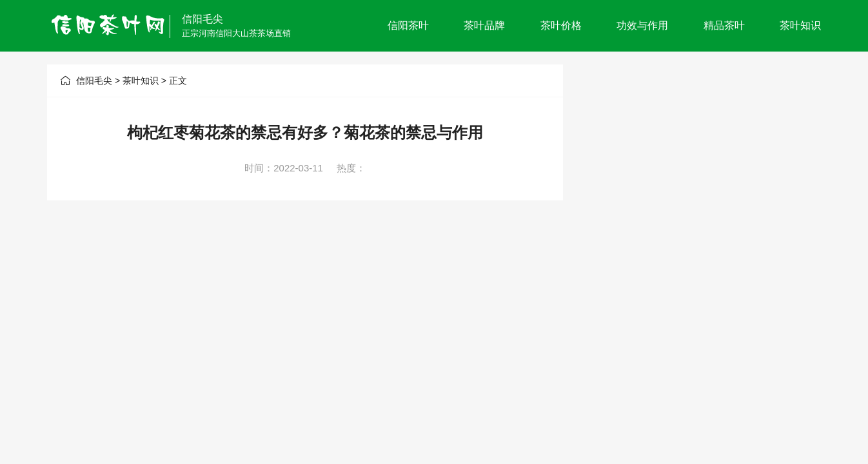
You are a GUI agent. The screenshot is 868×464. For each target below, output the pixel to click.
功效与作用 (642, 25)
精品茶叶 (724, 25)
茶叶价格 (561, 25)
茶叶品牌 (484, 25)
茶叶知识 (800, 25)
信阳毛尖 (202, 19)
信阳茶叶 (408, 25)
